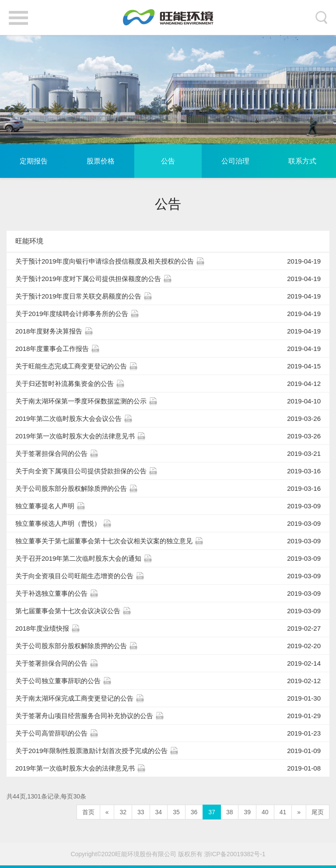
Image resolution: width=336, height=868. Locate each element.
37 (212, 812)
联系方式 (302, 161)
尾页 (318, 812)
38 (230, 812)
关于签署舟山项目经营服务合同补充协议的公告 (168, 716)
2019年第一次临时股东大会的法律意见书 (168, 436)
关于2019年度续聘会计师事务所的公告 (168, 314)
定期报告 (34, 161)
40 (265, 812)
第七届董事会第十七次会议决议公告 (168, 611)
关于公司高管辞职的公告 (168, 733)
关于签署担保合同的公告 (168, 454)
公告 (168, 161)
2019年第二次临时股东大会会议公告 (168, 419)
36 (194, 812)
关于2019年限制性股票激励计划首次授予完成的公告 (168, 751)
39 (247, 812)
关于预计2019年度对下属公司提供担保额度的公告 (168, 279)
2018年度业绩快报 (168, 628)
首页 (88, 812)
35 (176, 812)
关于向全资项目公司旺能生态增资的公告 (168, 576)
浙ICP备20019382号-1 (235, 854)
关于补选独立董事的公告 (168, 594)
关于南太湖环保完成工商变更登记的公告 (168, 698)
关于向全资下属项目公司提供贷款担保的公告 (168, 471)
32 (123, 812)
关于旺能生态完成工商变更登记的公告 (168, 366)
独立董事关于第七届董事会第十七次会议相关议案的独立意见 (168, 541)
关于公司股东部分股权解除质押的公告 (168, 489)
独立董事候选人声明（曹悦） (168, 524)
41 (283, 812)
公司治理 (235, 161)
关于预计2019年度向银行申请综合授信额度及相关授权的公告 (168, 261)
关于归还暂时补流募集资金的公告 (168, 384)
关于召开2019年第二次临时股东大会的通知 (168, 559)
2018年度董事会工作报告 (168, 349)
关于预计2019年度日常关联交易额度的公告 (168, 296)
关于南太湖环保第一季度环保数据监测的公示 (168, 401)
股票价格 (101, 161)
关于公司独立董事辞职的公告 (168, 681)
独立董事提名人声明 (168, 506)
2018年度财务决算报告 (168, 331)
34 (159, 812)
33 (141, 812)
